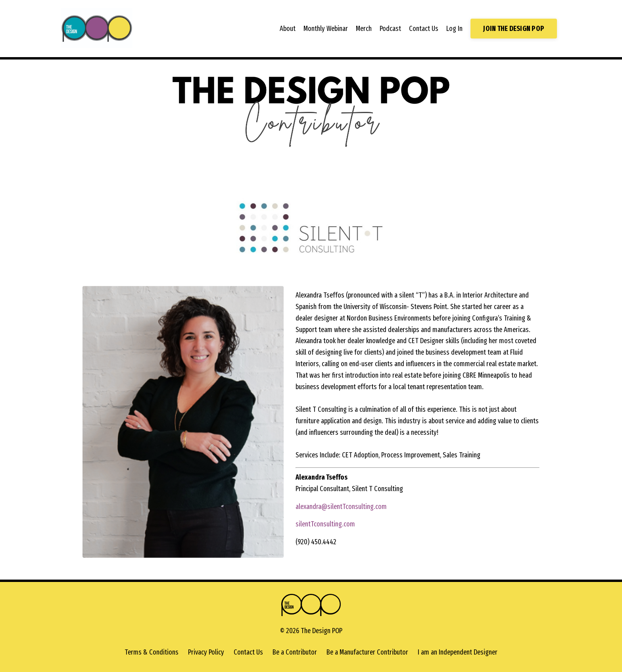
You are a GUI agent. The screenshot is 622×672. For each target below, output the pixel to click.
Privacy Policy (206, 652)
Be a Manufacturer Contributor (367, 652)
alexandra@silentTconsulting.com (341, 507)
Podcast (390, 29)
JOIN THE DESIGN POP (514, 29)
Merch (364, 29)
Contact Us (424, 29)
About (288, 29)
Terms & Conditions (152, 652)
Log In (454, 29)
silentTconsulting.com (325, 524)
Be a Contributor (295, 652)
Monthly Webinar (326, 29)
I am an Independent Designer (458, 652)
